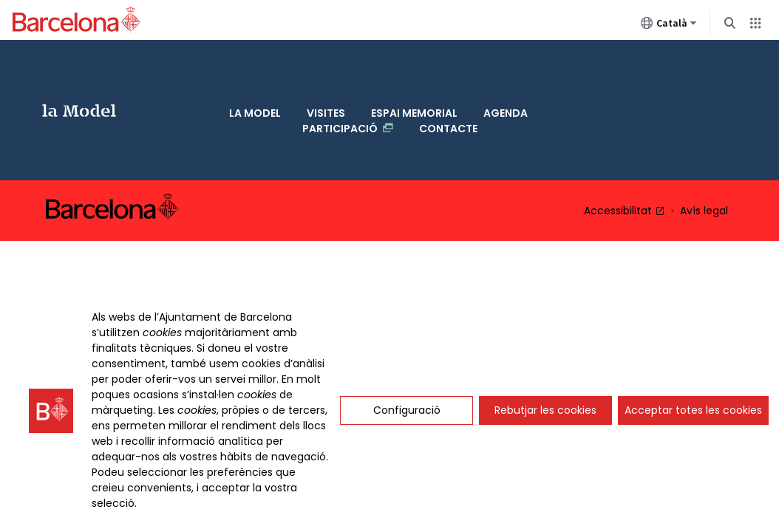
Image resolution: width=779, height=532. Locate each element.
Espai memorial (414, 69)
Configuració (407, 410)
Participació (348, 85)
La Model (74, 78)
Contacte (448, 85)
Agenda (506, 69)
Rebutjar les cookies (545, 410)
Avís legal (704, 145)
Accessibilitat (625, 144)
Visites (326, 69)
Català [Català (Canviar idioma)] (669, 26)
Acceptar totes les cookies (693, 410)
